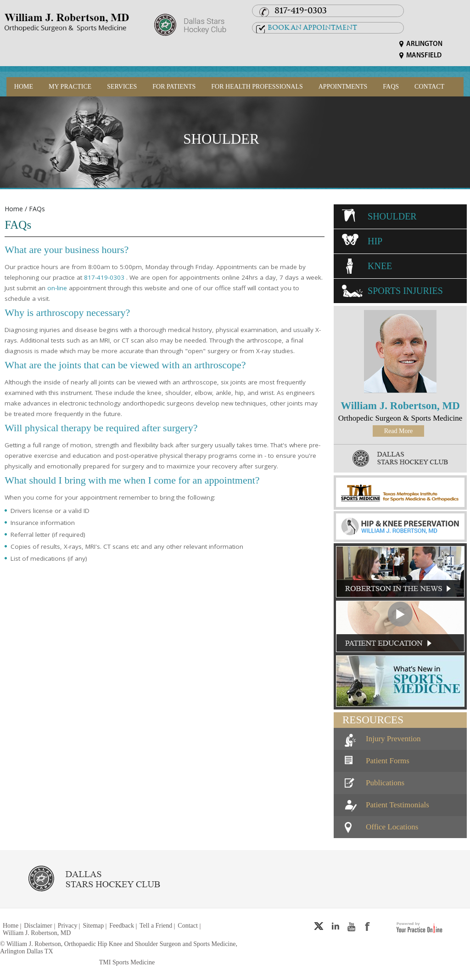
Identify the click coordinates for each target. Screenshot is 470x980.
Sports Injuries (405, 291)
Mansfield (424, 56)
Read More (399, 431)
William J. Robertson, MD (400, 406)
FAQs (391, 87)
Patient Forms (388, 761)
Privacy (68, 926)
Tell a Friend (156, 926)
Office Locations (392, 827)
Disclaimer (38, 926)
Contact (429, 87)
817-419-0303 (301, 10)
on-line (57, 288)
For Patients (174, 87)
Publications (385, 783)
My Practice (70, 87)
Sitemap (93, 926)
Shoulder (221, 139)
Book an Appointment (312, 27)
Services (122, 87)
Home (24, 87)
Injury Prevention (393, 739)
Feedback (122, 926)
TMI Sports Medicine (127, 962)
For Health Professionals (257, 87)
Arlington (424, 44)
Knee (380, 266)
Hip (375, 241)
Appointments (343, 87)
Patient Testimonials (397, 805)
